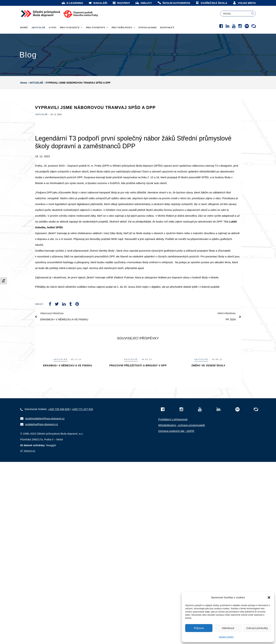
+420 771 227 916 (82, 429)
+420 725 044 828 (59, 429)
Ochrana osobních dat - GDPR (176, 451)
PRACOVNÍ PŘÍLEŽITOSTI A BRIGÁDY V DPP (138, 385)
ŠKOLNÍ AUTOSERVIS (174, 3)
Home (24, 103)
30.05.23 (147, 379)
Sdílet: (39, 324)
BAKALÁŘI (98, 3)
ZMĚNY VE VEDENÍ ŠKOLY (208, 385)
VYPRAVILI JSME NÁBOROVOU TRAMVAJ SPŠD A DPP (95, 127)
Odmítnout (228, 628)
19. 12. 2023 (56, 134)
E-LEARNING (72, 3)
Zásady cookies (226, 637)
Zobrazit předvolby (257, 628)
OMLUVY (143, 3)
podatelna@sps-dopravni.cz (42, 444)
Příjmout (199, 628)
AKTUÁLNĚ (36, 103)
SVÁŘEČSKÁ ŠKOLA (211, 3)
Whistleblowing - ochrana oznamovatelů (182, 445)
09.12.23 (76, 379)
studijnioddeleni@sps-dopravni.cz (45, 438)
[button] (269, 597)
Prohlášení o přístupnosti (173, 439)
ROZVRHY (121, 3)
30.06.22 (217, 379)
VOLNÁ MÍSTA (244, 3)
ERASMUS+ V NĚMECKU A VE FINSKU (68, 385)
